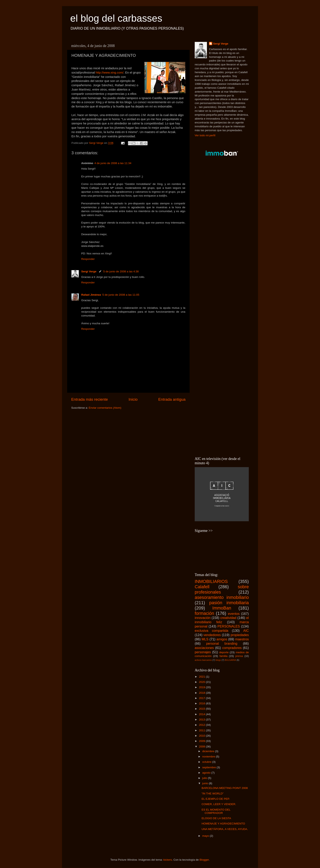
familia (223, 656)
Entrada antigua (172, 399)
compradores (232, 648)
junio (206, 783)
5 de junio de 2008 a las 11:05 (121, 295)
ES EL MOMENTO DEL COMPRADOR (216, 811)
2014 (202, 714)
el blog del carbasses (116, 18)
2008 (202, 747)
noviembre (209, 757)
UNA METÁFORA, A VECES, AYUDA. (225, 829)
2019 (202, 687)
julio (205, 778)
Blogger (204, 860)
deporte (224, 652)
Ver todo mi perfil (205, 135)
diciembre (209, 751)
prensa (239, 656)
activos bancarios (203, 660)
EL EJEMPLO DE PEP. (216, 799)
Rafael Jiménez (91, 295)
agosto (207, 773)
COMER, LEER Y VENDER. (219, 804)
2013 (202, 720)
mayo (206, 836)
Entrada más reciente (90, 399)
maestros (242, 639)
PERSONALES (229, 626)
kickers (168, 860)
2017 (202, 698)
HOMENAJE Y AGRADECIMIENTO (223, 824)
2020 (202, 682)
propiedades (240, 635)
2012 (202, 725)
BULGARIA (231, 660)
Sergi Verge (89, 271)
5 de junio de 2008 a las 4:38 (121, 271)
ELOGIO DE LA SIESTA (216, 818)
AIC (246, 631)
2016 (202, 703)
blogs (218, 660)
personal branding (222, 643)
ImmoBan (222, 608)
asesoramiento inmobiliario (222, 597)
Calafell (202, 587)
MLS (205, 639)
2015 (202, 709)
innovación (203, 618)
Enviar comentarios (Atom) (105, 408)
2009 (202, 741)
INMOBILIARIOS (211, 581)
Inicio (133, 399)
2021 (202, 677)
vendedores (212, 635)
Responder (88, 259)
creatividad (228, 618)
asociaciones (204, 648)
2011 (202, 730)
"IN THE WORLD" (213, 794)
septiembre (209, 767)
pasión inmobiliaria (229, 603)
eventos (234, 614)
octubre (207, 762)
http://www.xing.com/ (110, 73)
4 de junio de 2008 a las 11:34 (113, 163)
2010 (202, 736)
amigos (222, 639)
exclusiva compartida (212, 631)
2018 (202, 693)
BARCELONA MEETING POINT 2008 (225, 788)
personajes (203, 652)
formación (204, 613)
